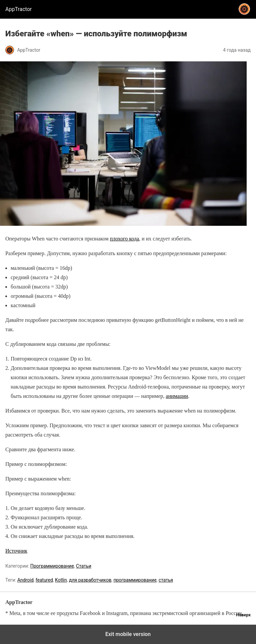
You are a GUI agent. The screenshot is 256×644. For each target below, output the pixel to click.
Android (25, 580)
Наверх (243, 615)
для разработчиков (90, 580)
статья (166, 580)
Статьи (84, 566)
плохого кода (124, 239)
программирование (135, 580)
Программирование (52, 566)
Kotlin (61, 580)
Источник (16, 551)
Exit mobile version (128, 634)
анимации (177, 396)
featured (44, 580)
